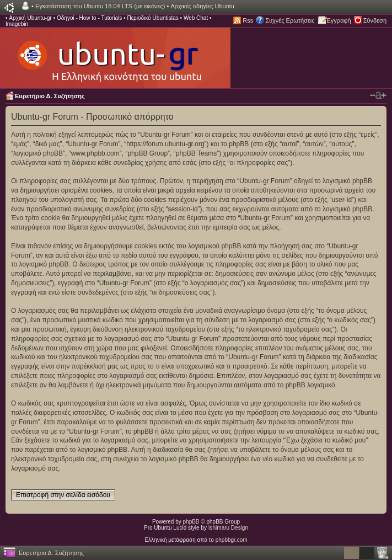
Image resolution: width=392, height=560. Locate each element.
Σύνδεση (375, 20)
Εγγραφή (339, 20)
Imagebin (17, 24)
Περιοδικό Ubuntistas (152, 18)
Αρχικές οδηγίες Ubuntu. (203, 6)
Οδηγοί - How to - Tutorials (89, 18)
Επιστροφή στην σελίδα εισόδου (63, 495)
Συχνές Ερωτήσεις (290, 20)
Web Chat (196, 18)
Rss (248, 20)
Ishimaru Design (228, 528)
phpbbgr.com (232, 540)
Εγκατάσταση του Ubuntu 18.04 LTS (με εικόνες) (100, 6)
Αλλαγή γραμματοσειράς (378, 95)
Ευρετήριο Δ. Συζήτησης (50, 96)
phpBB (191, 522)
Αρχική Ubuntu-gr (30, 18)
